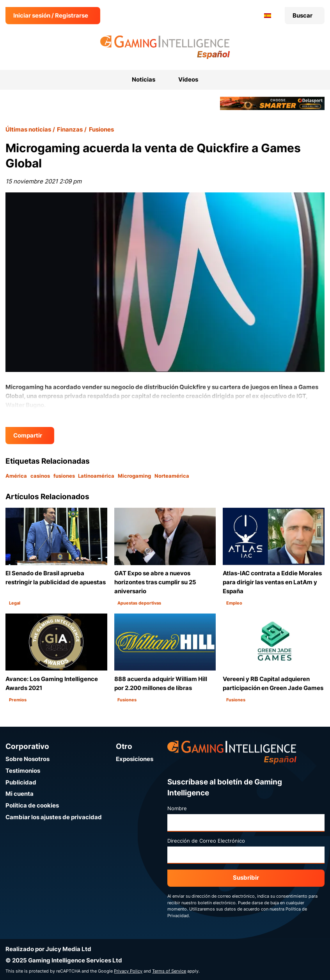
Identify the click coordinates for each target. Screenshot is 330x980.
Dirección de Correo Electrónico (206, 841)
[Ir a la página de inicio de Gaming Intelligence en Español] (165, 47)
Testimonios (23, 771)
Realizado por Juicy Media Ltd (48, 949)
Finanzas (70, 129)
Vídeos (188, 79)
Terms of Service (169, 971)
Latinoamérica (96, 476)
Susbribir (246, 878)
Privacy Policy (128, 971)
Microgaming (134, 476)
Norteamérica (172, 476)
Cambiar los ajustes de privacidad (54, 817)
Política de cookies (32, 805)
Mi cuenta (20, 794)
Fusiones (101, 129)
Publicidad (21, 782)
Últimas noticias (28, 129)
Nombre (177, 808)
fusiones (64, 476)
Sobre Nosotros (27, 759)
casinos (40, 476)
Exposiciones (135, 759)
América (16, 476)
